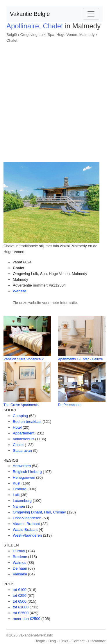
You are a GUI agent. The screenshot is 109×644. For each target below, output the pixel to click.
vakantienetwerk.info (36, 635)
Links (64, 641)
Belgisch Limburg (27, 472)
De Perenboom (70, 405)
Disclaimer (97, 641)
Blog (52, 641)
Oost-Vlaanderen (27, 518)
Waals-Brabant (25, 530)
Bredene (20, 557)
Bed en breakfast (27, 422)
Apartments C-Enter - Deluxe (81, 359)
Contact (78, 641)
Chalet (12, 40)
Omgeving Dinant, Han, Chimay (39, 512)
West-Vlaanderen (27, 535)
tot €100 (20, 590)
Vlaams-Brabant (26, 524)
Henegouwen (24, 477)
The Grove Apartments (21, 405)
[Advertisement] (54, 101)
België (12, 35)
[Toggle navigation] (91, 14)
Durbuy (19, 551)
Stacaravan (22, 451)
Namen (19, 506)
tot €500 (20, 601)
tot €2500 (21, 613)
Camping (20, 416)
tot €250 (20, 596)
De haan (20, 568)
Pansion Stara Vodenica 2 (24, 359)
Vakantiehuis (23, 439)
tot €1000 (21, 607)
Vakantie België (30, 14)
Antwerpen (22, 466)
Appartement (24, 433)
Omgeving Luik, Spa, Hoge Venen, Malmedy (58, 35)
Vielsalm (20, 574)
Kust (17, 483)
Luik (16, 495)
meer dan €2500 (27, 619)
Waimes (19, 563)
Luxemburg (22, 501)
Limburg (20, 489)
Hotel (17, 427)
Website (20, 291)
